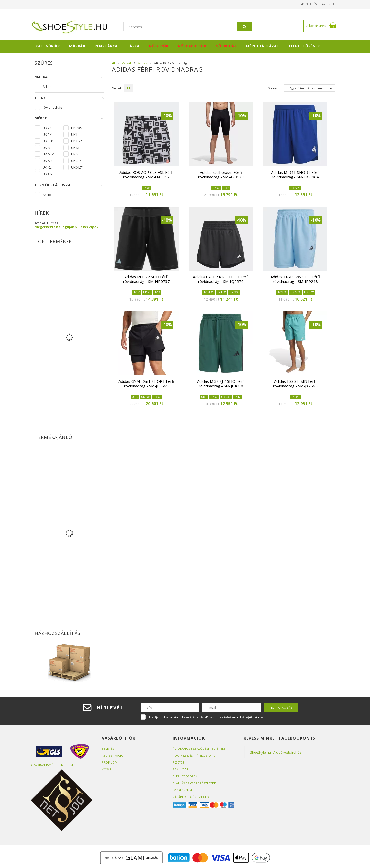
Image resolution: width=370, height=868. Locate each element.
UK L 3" (48, 141)
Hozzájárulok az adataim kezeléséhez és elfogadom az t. (206, 717)
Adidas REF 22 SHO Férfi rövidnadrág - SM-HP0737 (146, 279)
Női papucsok (192, 46)
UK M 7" (49, 154)
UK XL (47, 167)
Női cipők (159, 46)
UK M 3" (77, 148)
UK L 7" (77, 141)
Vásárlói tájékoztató (191, 797)
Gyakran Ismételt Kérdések (53, 765)
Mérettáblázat (263, 46)
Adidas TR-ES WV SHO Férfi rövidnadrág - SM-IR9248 (295, 279)
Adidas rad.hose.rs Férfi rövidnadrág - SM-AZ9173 (221, 175)
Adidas (142, 63)
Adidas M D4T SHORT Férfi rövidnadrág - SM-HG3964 (295, 175)
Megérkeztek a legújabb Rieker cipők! (67, 227)
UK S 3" (48, 161)
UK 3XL (48, 135)
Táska (133, 46)
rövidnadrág (51, 107)
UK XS (47, 174)
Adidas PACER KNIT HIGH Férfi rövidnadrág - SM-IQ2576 (221, 279)
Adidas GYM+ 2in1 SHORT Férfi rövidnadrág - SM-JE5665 (146, 384)
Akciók (48, 195)
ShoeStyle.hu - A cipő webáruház (276, 752)
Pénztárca (106, 46)
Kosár (107, 769)
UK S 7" (77, 161)
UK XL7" (77, 167)
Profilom (110, 762)
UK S (75, 154)
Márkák (77, 46)
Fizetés (178, 762)
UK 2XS (77, 128)
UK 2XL (48, 128)
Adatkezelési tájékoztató (194, 755)
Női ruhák (226, 46)
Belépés (307, 4)
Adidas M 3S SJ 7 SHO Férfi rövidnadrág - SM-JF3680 (221, 384)
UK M (47, 148)
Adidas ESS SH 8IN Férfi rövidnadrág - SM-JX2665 (295, 384)
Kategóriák (48, 46)
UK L (75, 135)
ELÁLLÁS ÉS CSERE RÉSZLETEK (194, 783)
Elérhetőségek (304, 46)
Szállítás (180, 769)
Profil (330, 4)
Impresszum (182, 790)
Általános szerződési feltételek (200, 748)
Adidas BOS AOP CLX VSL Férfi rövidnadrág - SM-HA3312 (146, 175)
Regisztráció (113, 755)
